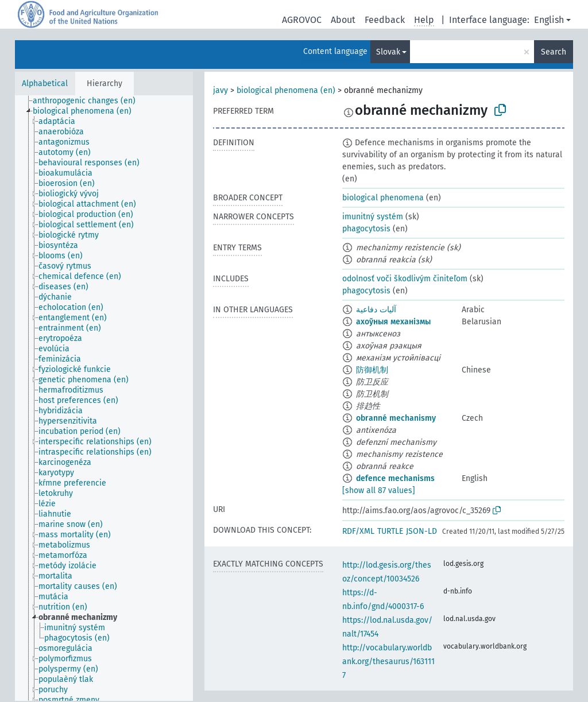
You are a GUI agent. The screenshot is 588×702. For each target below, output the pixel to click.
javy (220, 90)
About (343, 20)
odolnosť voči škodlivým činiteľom (405, 279)
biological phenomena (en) (286, 90)
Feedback (385, 20)
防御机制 (372, 370)
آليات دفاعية (376, 310)
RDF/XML (358, 531)
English (549, 20)
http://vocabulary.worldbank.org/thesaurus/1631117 (388, 662)
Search (554, 52)
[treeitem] (89, 101)
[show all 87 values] (379, 490)
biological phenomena (383, 198)
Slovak (388, 52)
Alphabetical (45, 84)
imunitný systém (373, 217)
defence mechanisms (395, 478)
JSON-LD (421, 531)
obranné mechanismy (396, 418)
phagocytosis (366, 229)
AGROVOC (302, 20)
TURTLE (390, 531)
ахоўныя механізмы (393, 322)
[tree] (104, 398)
